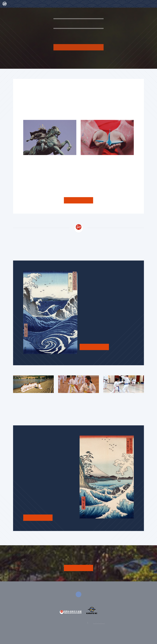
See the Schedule (94, 347)
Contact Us (148, 3)
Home (104, 3)
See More (78, 200)
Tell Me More (78, 47)
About (117, 3)
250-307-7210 (99, 623)
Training (132, 3)
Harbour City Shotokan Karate (20, 4)
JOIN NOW (78, 568)
